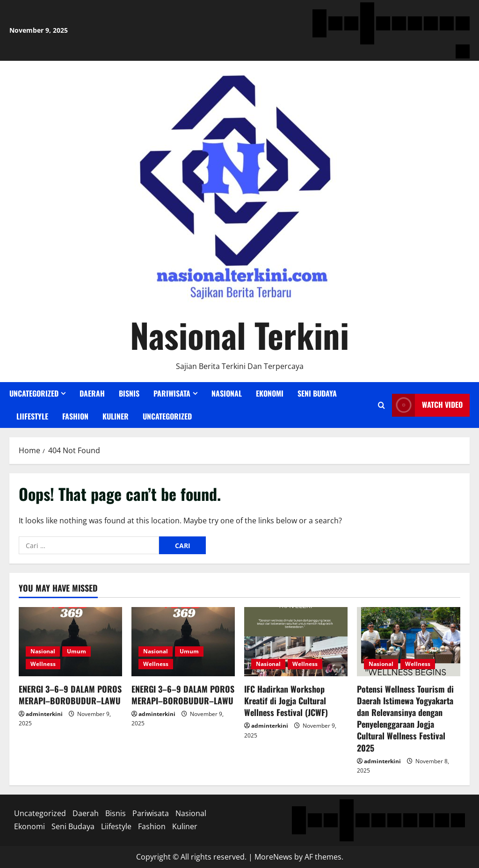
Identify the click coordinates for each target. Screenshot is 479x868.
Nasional (227, 393)
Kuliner (116, 416)
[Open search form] (381, 405)
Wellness (43, 664)
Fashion (75, 416)
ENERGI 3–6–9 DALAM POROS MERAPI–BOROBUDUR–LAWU (70, 695)
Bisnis (129, 393)
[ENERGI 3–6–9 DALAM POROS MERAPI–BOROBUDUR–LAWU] (70, 641)
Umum (76, 651)
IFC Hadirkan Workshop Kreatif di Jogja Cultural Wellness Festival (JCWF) (286, 701)
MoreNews (273, 857)
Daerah (92, 393)
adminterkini (44, 714)
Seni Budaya (317, 393)
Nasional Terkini (239, 335)
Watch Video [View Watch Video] (427, 405)
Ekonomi (270, 393)
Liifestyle (32, 416)
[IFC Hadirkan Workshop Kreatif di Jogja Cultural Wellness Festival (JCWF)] (296, 641)
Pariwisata (172, 393)
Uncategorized (34, 393)
